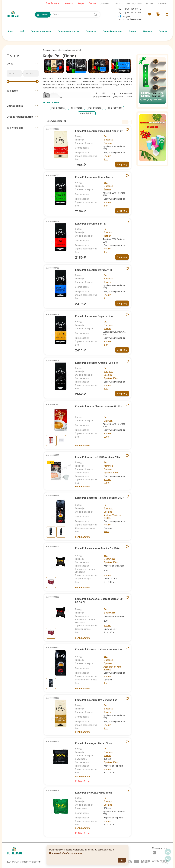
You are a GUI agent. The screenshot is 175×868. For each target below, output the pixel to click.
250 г (106, 437)
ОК (122, 860)
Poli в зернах (58, 108)
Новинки (68, 3)
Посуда (133, 31)
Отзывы (150, 3)
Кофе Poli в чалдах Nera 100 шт (94, 743)
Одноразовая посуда (68, 31)
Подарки (163, 31)
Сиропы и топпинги (41, 31)
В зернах (108, 140)
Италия (107, 156)
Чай (22, 31)
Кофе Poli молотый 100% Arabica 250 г (98, 457)
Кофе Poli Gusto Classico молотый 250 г (99, 406)
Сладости (91, 31)
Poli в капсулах (114, 108)
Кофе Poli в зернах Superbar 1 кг (94, 316)
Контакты (162, 3)
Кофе (10, 31)
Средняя (108, 143)
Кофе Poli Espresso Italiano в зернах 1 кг (99, 649)
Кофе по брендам (67, 50)
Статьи (92, 3)
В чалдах (108, 752)
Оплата (117, 3)
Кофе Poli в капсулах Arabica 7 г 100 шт (98, 548)
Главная (47, 50)
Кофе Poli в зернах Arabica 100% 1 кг (97, 363)
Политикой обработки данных (66, 853)
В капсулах (109, 559)
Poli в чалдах (95, 108)
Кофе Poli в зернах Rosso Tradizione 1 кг (99, 131)
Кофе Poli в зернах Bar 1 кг (91, 224)
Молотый (109, 466)
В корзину (122, 164)
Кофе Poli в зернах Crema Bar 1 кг (95, 177)
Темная (107, 189)
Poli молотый (76, 108)
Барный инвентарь (112, 31)
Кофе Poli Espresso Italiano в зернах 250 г (99, 498)
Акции (81, 3)
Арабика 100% (111, 378)
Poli (106, 136)
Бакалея (147, 31)
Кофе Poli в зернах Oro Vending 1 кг (96, 700)
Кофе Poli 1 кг (87, 113)
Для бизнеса (53, 3)
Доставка (105, 3)
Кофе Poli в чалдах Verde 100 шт (94, 793)
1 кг (106, 159)
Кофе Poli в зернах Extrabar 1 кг (94, 270)
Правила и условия (133, 3)
